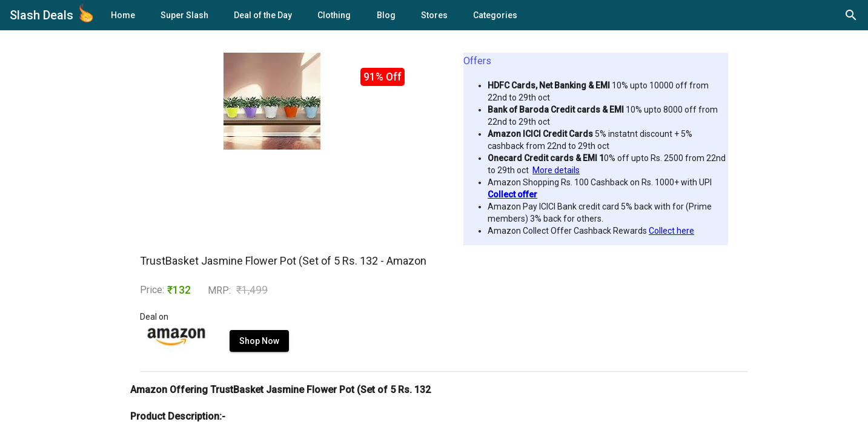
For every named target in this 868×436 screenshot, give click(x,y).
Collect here (671, 231)
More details (556, 170)
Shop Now (259, 341)
